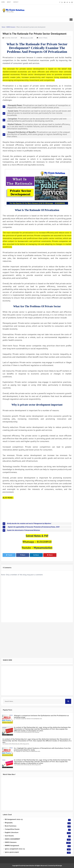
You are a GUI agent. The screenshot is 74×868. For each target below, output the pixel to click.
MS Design (59, 866)
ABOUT (9, 2)
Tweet (9, 555)
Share (23, 555)
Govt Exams (9, 836)
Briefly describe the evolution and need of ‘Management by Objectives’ (29, 523)
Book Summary (11, 826)
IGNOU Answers (11, 842)
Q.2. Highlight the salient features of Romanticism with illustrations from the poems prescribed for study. (42, 749)
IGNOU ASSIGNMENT (12, 839)
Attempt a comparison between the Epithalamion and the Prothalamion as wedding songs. (41, 716)
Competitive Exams (12, 829)
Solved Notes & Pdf (37, 536)
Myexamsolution (43, 548)
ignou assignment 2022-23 (15, 849)
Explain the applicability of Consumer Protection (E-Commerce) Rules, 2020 (34, 527)
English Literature (12, 832)
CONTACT (16, 2)
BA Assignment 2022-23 (14, 819)
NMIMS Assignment (12, 846)
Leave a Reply (43, 38)
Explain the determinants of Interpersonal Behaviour (23, 530)
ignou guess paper (12, 852)
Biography (9, 823)
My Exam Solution (29, 866)
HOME (3, 2)
